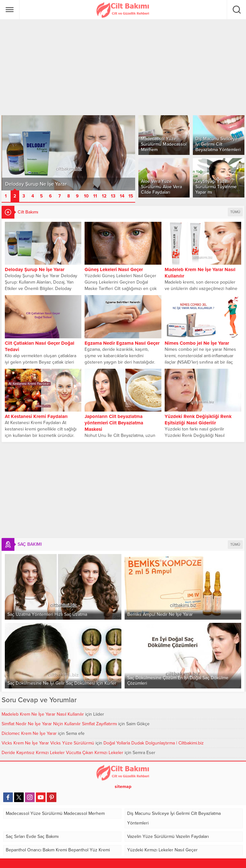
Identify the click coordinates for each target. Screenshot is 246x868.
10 (86, 196)
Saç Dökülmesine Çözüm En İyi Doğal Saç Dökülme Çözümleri (178, 680)
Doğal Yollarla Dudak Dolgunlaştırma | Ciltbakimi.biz (154, 743)
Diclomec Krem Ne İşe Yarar (29, 733)
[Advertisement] (123, 67)
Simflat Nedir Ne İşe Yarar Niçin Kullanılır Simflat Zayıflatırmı (59, 724)
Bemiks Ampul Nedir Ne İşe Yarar (160, 614)
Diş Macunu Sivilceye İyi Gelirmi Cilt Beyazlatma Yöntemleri (218, 144)
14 (122, 196)
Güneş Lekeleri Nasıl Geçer (114, 269)
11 (95, 196)
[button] (6, 196)
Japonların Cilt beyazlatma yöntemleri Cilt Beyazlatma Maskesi (114, 423)
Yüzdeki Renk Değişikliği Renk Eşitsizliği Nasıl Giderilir (198, 420)
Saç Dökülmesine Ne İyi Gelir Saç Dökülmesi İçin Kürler (62, 683)
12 (104, 196)
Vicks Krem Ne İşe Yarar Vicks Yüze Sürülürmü (48, 743)
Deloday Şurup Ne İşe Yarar (35, 269)
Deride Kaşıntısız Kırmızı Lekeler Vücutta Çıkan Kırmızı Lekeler (62, 753)
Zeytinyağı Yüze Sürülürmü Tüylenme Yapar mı (216, 187)
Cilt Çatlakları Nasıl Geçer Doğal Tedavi (40, 346)
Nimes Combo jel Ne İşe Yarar (197, 343)
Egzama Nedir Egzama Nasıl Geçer (122, 343)
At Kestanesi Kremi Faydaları (36, 416)
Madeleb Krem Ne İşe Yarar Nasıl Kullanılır (200, 273)
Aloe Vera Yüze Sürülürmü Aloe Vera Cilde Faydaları (161, 187)
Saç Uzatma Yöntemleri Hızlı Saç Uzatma (47, 614)
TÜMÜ (235, 212)
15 (131, 196)
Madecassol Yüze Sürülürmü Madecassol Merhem (164, 144)
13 (113, 196)
